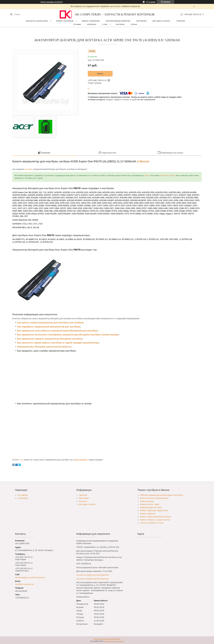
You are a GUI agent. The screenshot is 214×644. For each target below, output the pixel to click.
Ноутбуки (120, 24)
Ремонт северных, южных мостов (155, 520)
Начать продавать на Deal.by (52, 2)
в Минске (143, 161)
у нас (21, 460)
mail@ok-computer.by (24, 584)
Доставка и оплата (161, 21)
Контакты (92, 24)
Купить (100, 74)
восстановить (81, 460)
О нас (105, 24)
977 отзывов (151, 2)
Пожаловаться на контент (114, 641)
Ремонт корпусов (148, 514)
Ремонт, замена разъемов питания (155, 517)
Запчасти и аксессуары (37, 21)
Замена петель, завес (150, 504)
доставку (29, 169)
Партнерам (141, 21)
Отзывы (77, 24)
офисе (147, 175)
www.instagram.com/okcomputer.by (30, 578)
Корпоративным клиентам (118, 21)
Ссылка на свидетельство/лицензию (92, 575)
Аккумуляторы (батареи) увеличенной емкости (44, 347)
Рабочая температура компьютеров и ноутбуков (161, 495)
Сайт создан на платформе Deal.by (107, 639)
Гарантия (181, 21)
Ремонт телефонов (91, 21)
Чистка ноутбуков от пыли (152, 523)
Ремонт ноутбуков (65, 21)
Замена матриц (147, 501)
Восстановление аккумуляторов (154, 498)
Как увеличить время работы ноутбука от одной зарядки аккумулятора (58, 343)
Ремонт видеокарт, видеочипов (154, 510)
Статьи (134, 24)
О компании (23, 498)
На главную (23, 495)
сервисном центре (167, 175)
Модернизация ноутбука (151, 507)
